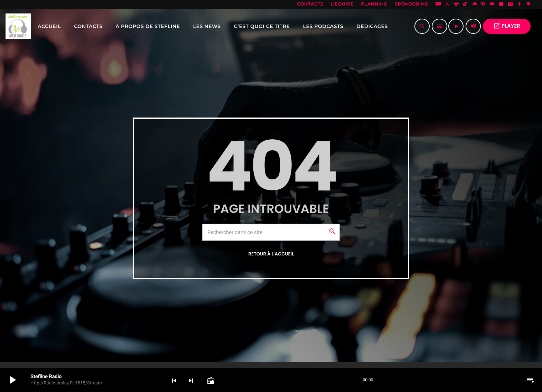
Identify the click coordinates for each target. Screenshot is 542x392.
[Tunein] (456, 4)
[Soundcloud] (474, 4)
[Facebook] (520, 4)
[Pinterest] (483, 4)
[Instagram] (511, 4)
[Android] (529, 4)
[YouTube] (438, 4)
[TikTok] (465, 4)
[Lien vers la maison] (18, 26)
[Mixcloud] (492, 4)
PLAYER (507, 26)
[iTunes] (502, 4)
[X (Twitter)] (447, 4)
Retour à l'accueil (271, 254)
